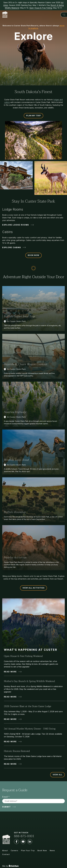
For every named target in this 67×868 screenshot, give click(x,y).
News (52, 851)
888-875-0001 (24, 836)
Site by (11, 866)
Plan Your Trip (28, 851)
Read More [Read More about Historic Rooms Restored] (10, 764)
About (5, 851)
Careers (15, 851)
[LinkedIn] (30, 842)
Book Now (33, 255)
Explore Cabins (12, 247)
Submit (6, 807)
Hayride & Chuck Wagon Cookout (26, 364)
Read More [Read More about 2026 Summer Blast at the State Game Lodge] (10, 719)
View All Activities (33, 588)
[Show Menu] (64, 15)
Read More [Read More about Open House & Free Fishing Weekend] (10, 672)
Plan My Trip (33, 116)
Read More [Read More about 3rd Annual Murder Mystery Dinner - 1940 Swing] (10, 742)
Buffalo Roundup (15, 512)
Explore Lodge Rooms (16, 225)
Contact (6, 854)
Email (5, 797)
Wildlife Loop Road (16, 460)
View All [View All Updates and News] (57, 775)
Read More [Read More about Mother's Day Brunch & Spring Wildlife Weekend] (10, 697)
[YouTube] (23, 842)
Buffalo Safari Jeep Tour (20, 316)
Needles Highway (15, 412)
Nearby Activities (15, 557)
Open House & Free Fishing (41, 8)
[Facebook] (16, 842)
